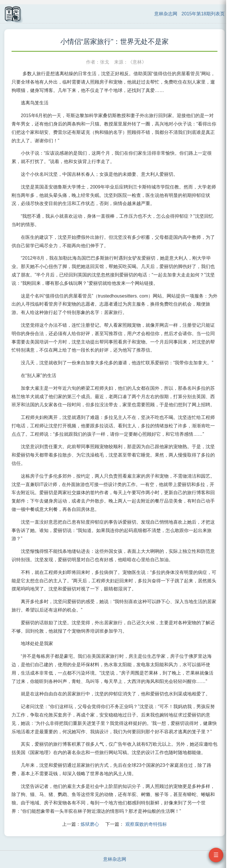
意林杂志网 (166, 14)
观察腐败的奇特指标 (146, 824)
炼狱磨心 (90, 824)
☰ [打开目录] (216, 855)
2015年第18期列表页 (203, 14)
